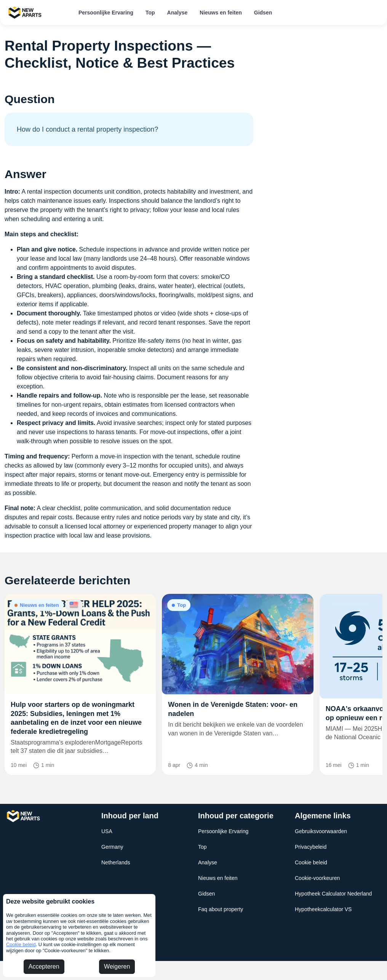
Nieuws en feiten (221, 13)
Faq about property (221, 909)
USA (107, 831)
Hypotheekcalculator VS (323, 909)
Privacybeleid (311, 847)
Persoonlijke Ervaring (106, 13)
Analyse (178, 13)
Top (150, 13)
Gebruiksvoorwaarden (321, 831)
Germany (112, 847)
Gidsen (263, 13)
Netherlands (116, 862)
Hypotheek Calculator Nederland (333, 894)
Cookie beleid (21, 944)
